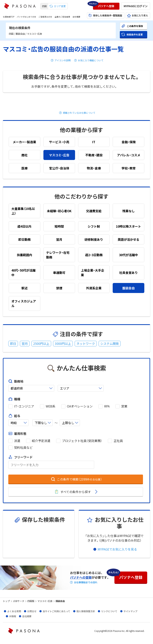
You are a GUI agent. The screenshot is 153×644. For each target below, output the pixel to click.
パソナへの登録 (81, 577)
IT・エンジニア (24, 406)
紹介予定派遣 (41, 441)
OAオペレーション (80, 406)
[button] (106, 6)
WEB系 (51, 406)
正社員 (118, 441)
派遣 (17, 441)
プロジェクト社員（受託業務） (82, 441)
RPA (107, 406)
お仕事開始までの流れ (86, 582)
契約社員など (23, 447)
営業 (124, 406)
